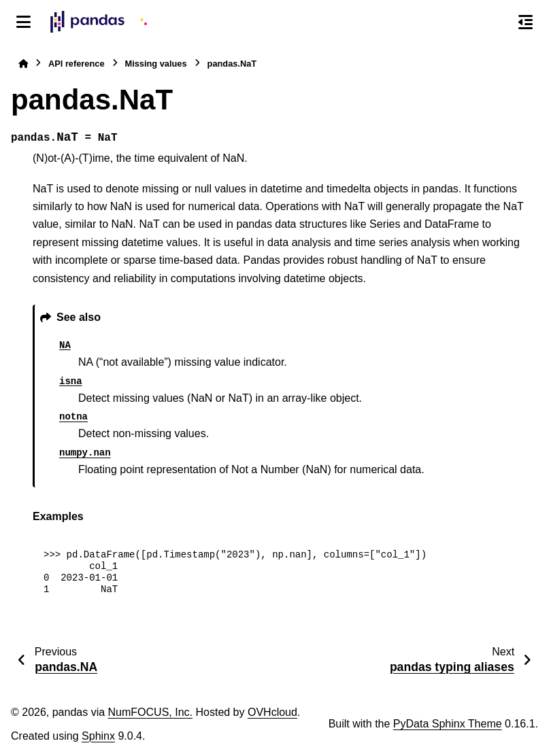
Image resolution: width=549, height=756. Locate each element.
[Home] (23, 64)
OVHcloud (272, 712)
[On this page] (526, 22)
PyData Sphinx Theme (448, 724)
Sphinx (98, 736)
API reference (77, 64)
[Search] (497, 22)
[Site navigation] (23, 22)
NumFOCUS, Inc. (150, 712)
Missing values (156, 64)
